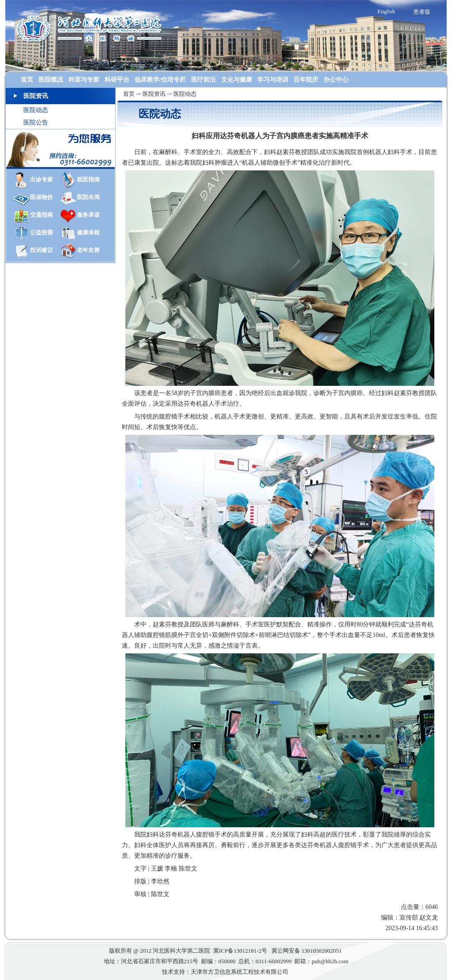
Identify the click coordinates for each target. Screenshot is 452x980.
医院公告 (36, 122)
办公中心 (336, 80)
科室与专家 (84, 80)
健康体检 (88, 232)
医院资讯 (154, 94)
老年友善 (88, 250)
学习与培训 (273, 80)
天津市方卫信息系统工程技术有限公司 (239, 972)
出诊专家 (41, 179)
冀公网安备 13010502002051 (307, 951)
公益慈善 (41, 232)
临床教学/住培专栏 (160, 80)
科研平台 (117, 80)
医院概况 (51, 80)
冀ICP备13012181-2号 (241, 951)
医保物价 (41, 197)
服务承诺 (88, 215)
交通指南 (41, 215)
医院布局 (88, 197)
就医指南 (88, 179)
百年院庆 (306, 80)
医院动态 (36, 110)
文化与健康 (237, 80)
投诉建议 (41, 250)
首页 (27, 80)
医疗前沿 (203, 80)
